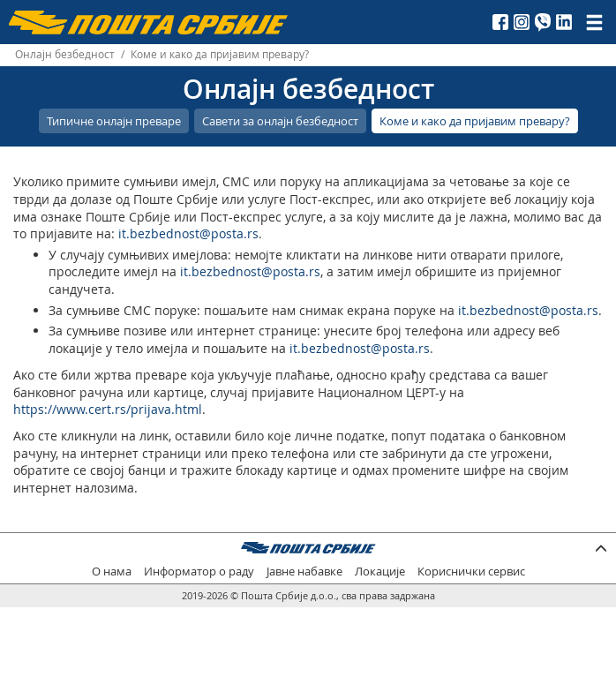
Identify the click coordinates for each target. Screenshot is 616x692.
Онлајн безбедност (65, 54)
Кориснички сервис (471, 572)
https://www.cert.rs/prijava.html (108, 409)
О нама (112, 572)
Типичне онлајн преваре (114, 121)
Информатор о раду (199, 572)
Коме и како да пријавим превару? (475, 121)
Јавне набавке (304, 572)
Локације (380, 572)
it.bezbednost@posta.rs (188, 233)
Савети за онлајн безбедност (280, 121)
